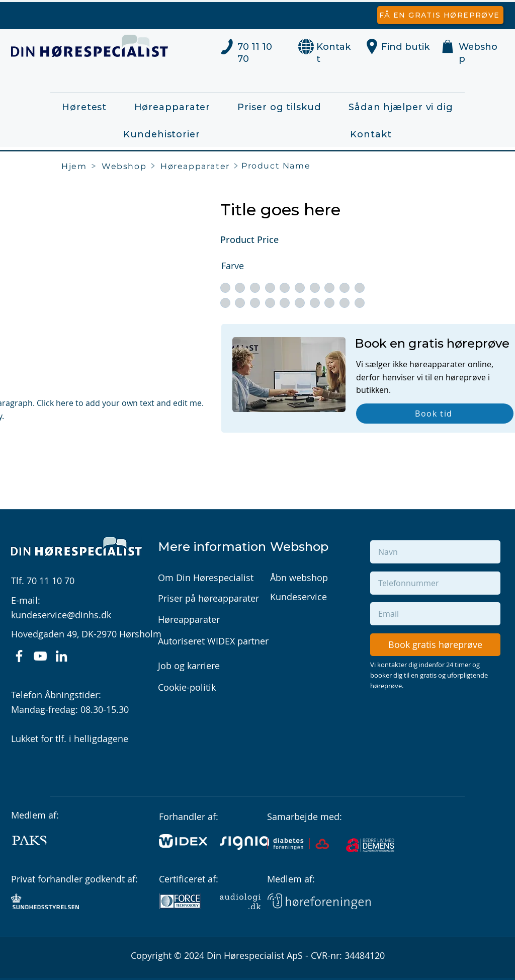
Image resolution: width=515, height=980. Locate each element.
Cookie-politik (187, 687)
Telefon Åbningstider (55, 695)
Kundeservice (298, 597)
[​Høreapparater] (197, 166)
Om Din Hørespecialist (206, 578)
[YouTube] (40, 656)
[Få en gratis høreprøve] (440, 15)
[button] (448, 46)
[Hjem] (76, 166)
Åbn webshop (299, 578)
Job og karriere (189, 666)
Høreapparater (189, 619)
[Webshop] (126, 166)
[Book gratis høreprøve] (435, 645)
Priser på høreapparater (208, 598)
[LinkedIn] (61, 656)
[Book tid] (435, 414)
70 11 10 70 (51, 581)
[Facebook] (19, 656)
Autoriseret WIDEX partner (213, 641)
